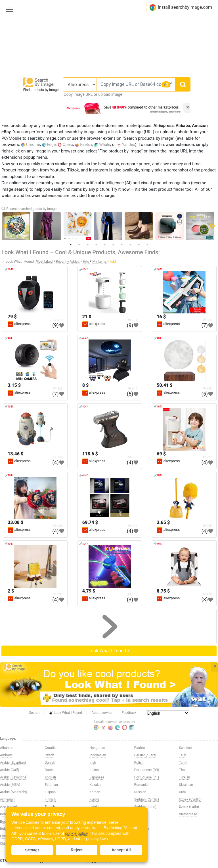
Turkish (184, 777)
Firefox (86, 145)
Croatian (51, 748)
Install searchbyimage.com (181, 8)
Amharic (6, 755)
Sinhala (140, 814)
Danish (50, 763)
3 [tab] (88, 245)
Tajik (182, 755)
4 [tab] (96, 245)
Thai (182, 770)
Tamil (183, 763)
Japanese (97, 777)
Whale (105, 145)
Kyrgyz (94, 799)
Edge (51, 145)
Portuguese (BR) (147, 770)
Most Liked (45, 262)
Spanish (140, 836)
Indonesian (98, 755)
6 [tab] (113, 245)
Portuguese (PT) (147, 777)
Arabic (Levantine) (14, 777)
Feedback (129, 713)
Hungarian (97, 748)
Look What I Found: (20, 262)
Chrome (33, 145)
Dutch (49, 770)
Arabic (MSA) (10, 785)
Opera (68, 145)
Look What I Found (65, 713)
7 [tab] (122, 245)
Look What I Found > (109, 651)
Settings (32, 850)
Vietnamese (188, 814)
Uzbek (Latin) (189, 807)
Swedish (185, 748)
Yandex (129, 145)
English (51, 777)
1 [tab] (71, 245)
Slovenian (142, 829)
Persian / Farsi (145, 755)
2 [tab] (79, 245)
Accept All (121, 850)
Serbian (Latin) (145, 807)
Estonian (51, 785)
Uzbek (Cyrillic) (190, 799)
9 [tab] (139, 245)
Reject (77, 850)
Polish (139, 763)
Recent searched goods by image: (32, 209)
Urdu (182, 792)
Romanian (142, 785)
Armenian (7, 799)
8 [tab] (130, 245)
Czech (50, 755)
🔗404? (9, 269)
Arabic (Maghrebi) (14, 792)
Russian (140, 792)
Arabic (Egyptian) (13, 763)
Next (212, 226)
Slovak (139, 822)
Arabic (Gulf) (10, 770)
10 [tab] (147, 245)
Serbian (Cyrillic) (147, 799)
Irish (93, 763)
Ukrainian (186, 785)
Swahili (140, 844)
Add (113, 262)
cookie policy (76, 833)
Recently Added (68, 262)
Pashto (140, 748)
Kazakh (95, 785)
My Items (100, 262)
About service (102, 713)
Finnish (50, 799)
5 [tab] (105, 245)
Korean (95, 792)
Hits (86, 262)
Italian (94, 770)
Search (34, 713)
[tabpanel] (109, 226)
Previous (6, 226)
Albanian (7, 748)
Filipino (50, 792)
